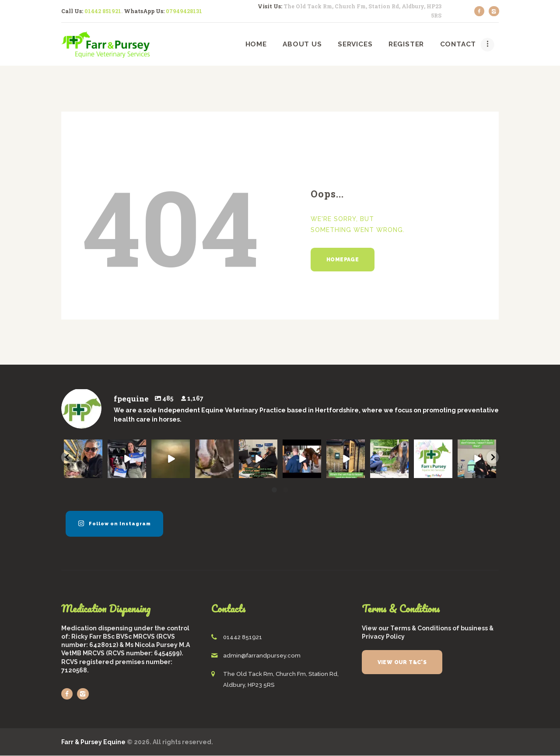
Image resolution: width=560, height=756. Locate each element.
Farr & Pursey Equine (93, 742)
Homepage (343, 260)
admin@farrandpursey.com (262, 656)
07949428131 (184, 11)
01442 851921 (103, 11)
